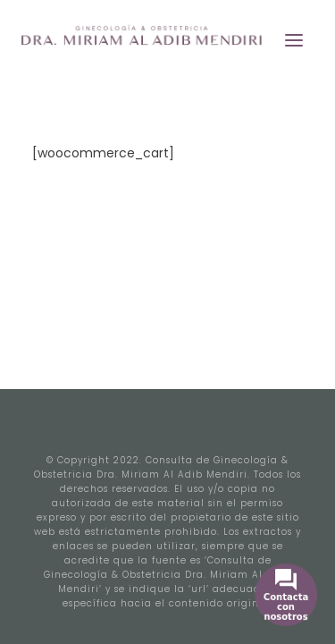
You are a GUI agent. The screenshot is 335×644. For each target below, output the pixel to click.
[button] (294, 40)
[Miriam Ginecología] (163, 40)
